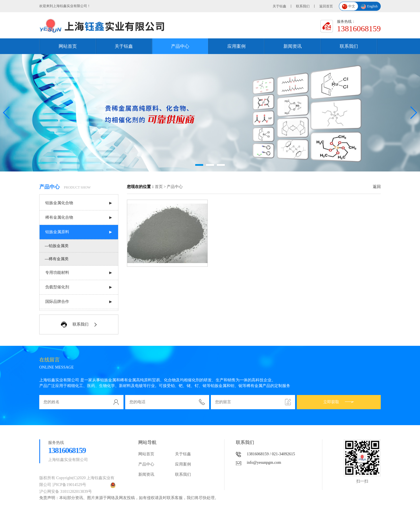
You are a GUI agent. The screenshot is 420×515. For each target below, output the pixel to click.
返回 (377, 187)
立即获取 (339, 402)
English (369, 7)
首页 (159, 187)
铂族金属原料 (57, 232)
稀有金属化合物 (59, 217)
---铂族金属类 (57, 246)
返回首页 (326, 6)
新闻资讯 (293, 46)
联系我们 (303, 6)
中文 (349, 7)
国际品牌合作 (57, 302)
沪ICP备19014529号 (69, 485)
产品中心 (180, 46)
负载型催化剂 (57, 287)
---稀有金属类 (57, 259)
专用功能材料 (57, 273)
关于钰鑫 (279, 6)
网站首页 (68, 46)
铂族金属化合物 (59, 203)
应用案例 (236, 46)
